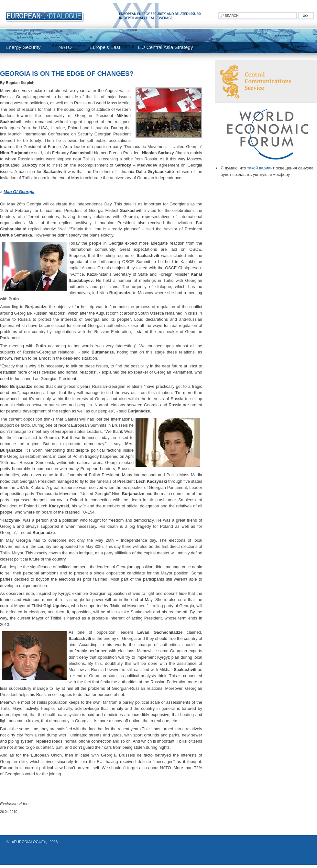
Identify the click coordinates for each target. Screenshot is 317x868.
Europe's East (105, 47)
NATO (65, 47)
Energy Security (23, 47)
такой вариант (261, 168)
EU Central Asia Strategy (166, 47)
